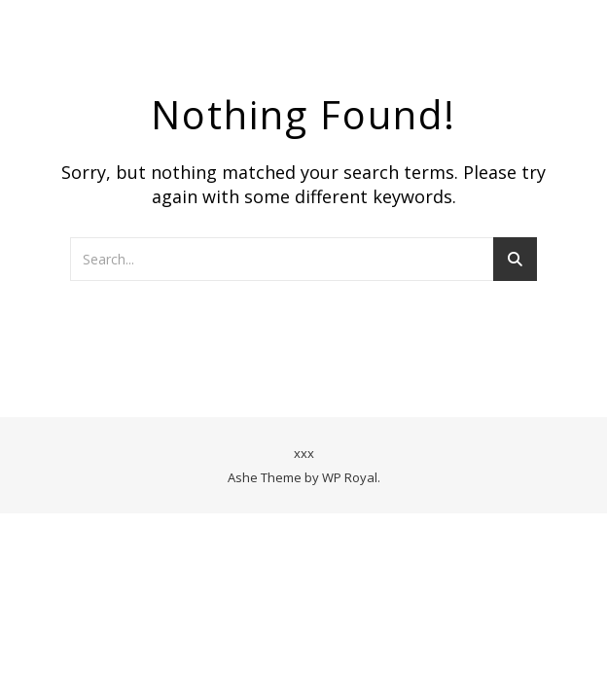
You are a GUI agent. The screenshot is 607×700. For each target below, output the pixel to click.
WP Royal (350, 477)
